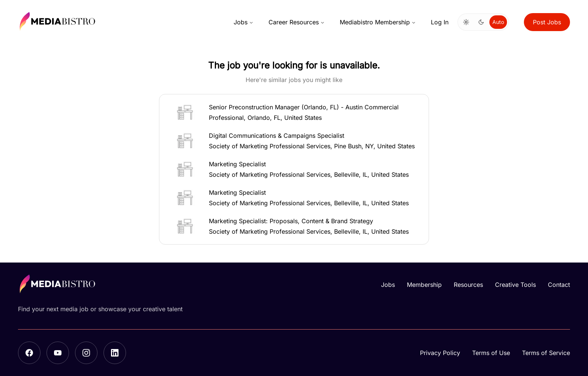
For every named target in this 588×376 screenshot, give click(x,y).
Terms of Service (546, 353)
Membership (424, 285)
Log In (440, 22)
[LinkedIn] (115, 353)
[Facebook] (29, 353)
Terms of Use (491, 353)
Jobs (244, 22)
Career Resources (297, 22)
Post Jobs (547, 22)
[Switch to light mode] (466, 22)
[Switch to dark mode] (481, 22)
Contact (559, 285)
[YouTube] (58, 353)
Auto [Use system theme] (498, 22)
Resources (468, 285)
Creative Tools (515, 285)
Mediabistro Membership (378, 22)
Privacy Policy (440, 353)
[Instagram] (86, 353)
